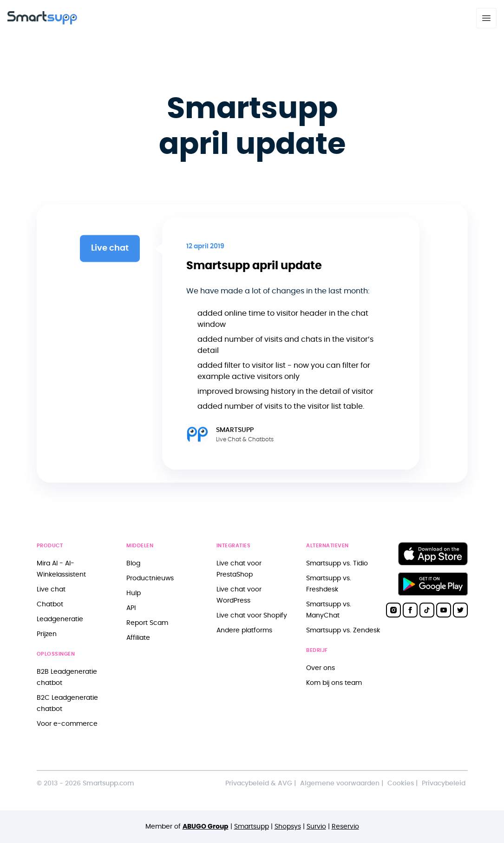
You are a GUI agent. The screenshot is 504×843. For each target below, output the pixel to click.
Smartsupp (252, 826)
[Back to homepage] (42, 22)
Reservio (345, 826)
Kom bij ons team (334, 683)
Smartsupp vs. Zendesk (343, 630)
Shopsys (288, 826)
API (131, 608)
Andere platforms (244, 630)
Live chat (51, 589)
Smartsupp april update (254, 266)
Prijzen (47, 634)
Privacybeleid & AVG (259, 783)
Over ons (321, 668)
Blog (133, 563)
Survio (316, 826)
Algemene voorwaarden (340, 783)
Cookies (401, 783)
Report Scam (147, 623)
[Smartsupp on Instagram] (393, 610)
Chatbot (50, 604)
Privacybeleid (444, 783)
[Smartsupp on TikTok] (427, 610)
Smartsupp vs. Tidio (337, 563)
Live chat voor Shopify (252, 615)
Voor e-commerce (67, 724)
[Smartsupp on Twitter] (460, 610)
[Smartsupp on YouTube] (444, 610)
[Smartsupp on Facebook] (410, 610)
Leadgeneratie (60, 619)
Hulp (134, 593)
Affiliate (138, 638)
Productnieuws (150, 578)
